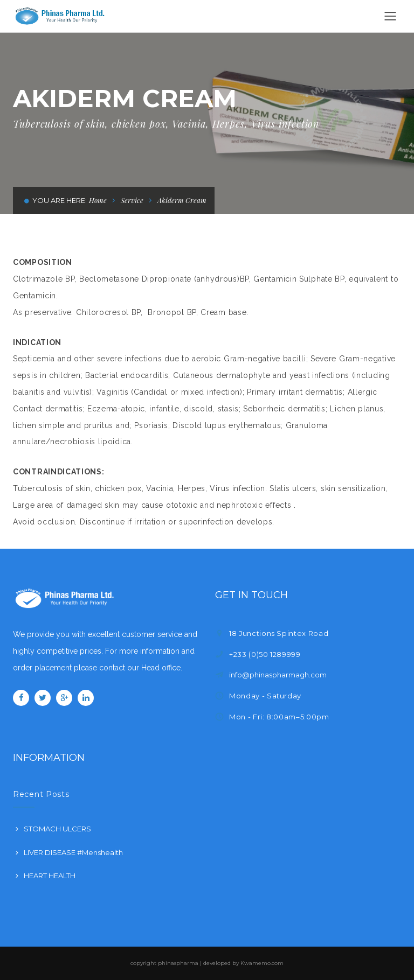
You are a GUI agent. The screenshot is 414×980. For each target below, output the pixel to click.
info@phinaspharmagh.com (278, 675)
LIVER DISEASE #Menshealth (73, 852)
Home (98, 200)
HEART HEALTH (50, 876)
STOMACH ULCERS (57, 829)
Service (132, 200)
